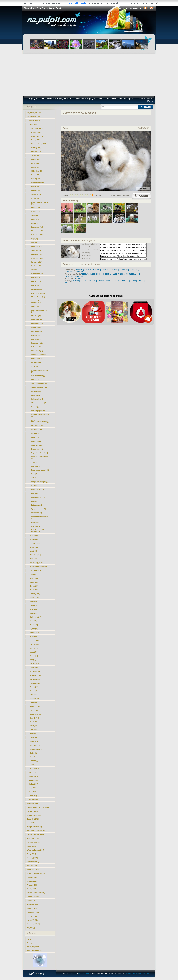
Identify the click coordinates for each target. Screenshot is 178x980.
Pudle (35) (35, 219)
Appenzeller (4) (37, 445)
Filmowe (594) (32, 885)
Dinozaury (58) (34, 796)
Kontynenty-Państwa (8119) (37, 831)
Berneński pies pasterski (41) (40, 203)
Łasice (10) (34, 710)
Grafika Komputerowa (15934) (38, 807)
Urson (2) (33, 765)
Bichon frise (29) (37, 231)
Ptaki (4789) (33, 772)
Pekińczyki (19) (37, 289)
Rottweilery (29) (37, 235)
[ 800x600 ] (96, 270)
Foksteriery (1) (37, 513)
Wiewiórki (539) (35, 555)
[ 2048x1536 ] (79, 272)
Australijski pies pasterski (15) (37, 302)
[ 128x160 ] (117, 281)
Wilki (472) (34, 559)
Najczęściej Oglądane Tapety (120, 99)
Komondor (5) (36, 441)
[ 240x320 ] (92, 281)
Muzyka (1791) (32, 866)
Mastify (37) (36, 212)
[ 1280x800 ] (95, 274)
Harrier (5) (35, 437)
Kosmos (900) (32, 877)
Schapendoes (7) (37, 399)
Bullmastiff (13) (37, 320)
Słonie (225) (34, 582)
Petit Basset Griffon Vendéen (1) (38, 531)
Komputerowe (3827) (35, 842)
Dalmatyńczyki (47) (38, 183)
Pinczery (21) (36, 281)
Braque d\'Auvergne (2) (40, 482)
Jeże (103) (34, 609)
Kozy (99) (33, 621)
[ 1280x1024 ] (124, 270)
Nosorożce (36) (35, 675)
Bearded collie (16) (38, 293)
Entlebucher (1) (37, 505)
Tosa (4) (34, 462)
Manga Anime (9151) (34, 827)
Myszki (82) (34, 629)
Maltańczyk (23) (37, 258)
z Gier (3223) (32, 846)
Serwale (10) (34, 718)
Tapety (30, 943)
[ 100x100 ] (141, 281)
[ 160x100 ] (109, 281)
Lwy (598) (33, 551)
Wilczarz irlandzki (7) (39, 403)
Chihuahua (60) (37, 171)
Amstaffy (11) (36, 339)
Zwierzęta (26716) (33, 117)
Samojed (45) (36, 194)
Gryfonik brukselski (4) (40, 453)
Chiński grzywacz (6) (39, 411)
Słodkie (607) (33, 784)
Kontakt (136, 973)
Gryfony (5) (35, 433)
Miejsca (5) (31, 928)
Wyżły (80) (35, 163)
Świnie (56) (34, 656)
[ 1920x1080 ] (134, 274)
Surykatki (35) (35, 679)
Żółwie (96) (34, 625)
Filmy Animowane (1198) (36, 873)
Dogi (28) (35, 239)
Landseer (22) (36, 266)
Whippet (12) (36, 335)
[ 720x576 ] (88, 270)
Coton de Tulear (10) (39, 355)
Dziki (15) (33, 695)
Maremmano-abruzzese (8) (40, 371)
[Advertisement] (89, 75)
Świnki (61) (34, 648)
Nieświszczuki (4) (36, 749)
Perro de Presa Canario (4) (40, 458)
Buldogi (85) (36, 159)
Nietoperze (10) (35, 714)
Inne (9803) (31, 823)
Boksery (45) (36, 190)
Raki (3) (33, 757)
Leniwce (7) (34, 737)
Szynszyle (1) (35, 768)
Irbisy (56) (34, 652)
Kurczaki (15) (35, 699)
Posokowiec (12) (37, 331)
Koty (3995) (34, 535)
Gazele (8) (34, 730)
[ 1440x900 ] (104, 274)
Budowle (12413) (33, 819)
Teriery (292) (36, 140)
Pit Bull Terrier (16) (38, 297)
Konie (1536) (34, 539)
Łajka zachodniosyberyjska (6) (40, 421)
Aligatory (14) (35, 706)
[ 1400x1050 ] (134, 270)
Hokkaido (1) (36, 526)
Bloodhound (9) (37, 359)
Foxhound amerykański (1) (40, 517)
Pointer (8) (35, 380)
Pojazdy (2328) (32, 858)
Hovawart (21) (36, 278)
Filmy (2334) (32, 854)
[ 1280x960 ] (114, 270)
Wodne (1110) (33, 780)
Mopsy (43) (35, 198)
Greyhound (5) (37, 430)
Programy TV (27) (33, 924)
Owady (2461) (33, 776)
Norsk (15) (35, 306)
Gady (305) (32, 788)
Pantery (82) (34, 633)
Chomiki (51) (34, 668)
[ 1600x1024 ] (114, 274)
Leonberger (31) (37, 227)
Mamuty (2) (34, 761)
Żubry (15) (34, 702)
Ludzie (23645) (32, 800)
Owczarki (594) (37, 132)
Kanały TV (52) (32, 920)
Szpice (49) (35, 175)
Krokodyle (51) (35, 671)
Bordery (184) (36, 148)
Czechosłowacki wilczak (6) (40, 415)
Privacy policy (146, 973)
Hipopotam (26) (35, 683)
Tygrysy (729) (35, 543)
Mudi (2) (34, 486)
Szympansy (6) (35, 745)
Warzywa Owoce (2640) (36, 850)
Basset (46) (35, 187)
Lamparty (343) (35, 570)
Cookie (128, 973)
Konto (150, 101)
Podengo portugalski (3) (40, 470)
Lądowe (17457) (34, 121)
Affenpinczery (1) (37, 489)
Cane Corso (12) (37, 327)
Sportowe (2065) (33, 862)
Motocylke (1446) (33, 869)
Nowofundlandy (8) (38, 376)
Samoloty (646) (33, 881)
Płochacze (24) (37, 254)
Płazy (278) (32, 792)
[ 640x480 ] (80, 270)
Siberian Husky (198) (39, 144)
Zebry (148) (34, 586)
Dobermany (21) (37, 274)
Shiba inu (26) (36, 250)
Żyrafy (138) (34, 590)
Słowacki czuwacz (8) (39, 387)
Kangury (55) (35, 660)
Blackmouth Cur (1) (38, 497)
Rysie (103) (34, 613)
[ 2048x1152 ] (79, 276)
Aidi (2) (34, 478)
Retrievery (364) (37, 136)
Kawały (30, 939)
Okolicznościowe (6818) (36, 835)
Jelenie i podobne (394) (38, 567)
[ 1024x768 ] (105, 270)
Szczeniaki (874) (37, 128)
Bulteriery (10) (36, 347)
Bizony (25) (34, 687)
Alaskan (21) (36, 270)
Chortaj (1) (35, 501)
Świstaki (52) (35, 664)
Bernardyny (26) (37, 246)
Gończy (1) (35, 522)
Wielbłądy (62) (35, 644)
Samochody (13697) (34, 815)
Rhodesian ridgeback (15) (39, 311)
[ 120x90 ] (133, 281)
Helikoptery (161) (33, 912)
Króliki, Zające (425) (37, 563)
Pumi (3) (34, 474)
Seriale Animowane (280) (36, 893)
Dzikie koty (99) (35, 617)
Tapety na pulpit (33, 947)
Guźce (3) (33, 753)
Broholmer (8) (36, 362)
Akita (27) (35, 243)
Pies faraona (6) (37, 426)
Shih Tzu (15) (36, 316)
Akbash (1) (35, 493)
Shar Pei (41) (36, 208)
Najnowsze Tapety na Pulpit (89, 99)
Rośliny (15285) (33, 811)
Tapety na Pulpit (36, 99)
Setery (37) (35, 215)
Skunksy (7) (34, 741)
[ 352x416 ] (76, 281)
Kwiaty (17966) (32, 803)
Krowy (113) (34, 598)
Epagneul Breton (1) (39, 509)
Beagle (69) (35, 167)
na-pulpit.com (84, 973)
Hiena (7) (33, 734)
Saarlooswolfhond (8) (39, 383)
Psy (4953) (34, 124)
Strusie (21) (34, 691)
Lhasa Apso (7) (37, 391)
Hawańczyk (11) (37, 343)
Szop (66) (33, 636)
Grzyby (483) (32, 889)
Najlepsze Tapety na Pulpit (59, 99)
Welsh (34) (35, 223)
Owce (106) (34, 605)
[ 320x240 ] (84, 281)
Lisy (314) (33, 574)
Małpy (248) (34, 578)
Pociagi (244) (32, 901)
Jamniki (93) (36, 155)
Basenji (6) (35, 407)
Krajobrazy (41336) (34, 113)
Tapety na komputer (34, 951)
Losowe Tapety (145, 99)
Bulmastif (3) (36, 466)
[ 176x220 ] (100, 281)
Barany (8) (34, 726)
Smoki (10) (34, 722)
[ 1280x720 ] (86, 274)
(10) (37, 351)
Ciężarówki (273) (33, 897)
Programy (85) (32, 916)
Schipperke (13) (37, 324)
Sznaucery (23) (37, 262)
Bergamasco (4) (37, 449)
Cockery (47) (36, 179)
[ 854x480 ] (78, 278)
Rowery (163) (32, 908)
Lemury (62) (34, 640)
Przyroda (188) (32, 904)
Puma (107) (34, 602)
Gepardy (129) (35, 594)
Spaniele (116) (36, 152)
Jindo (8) (34, 366)
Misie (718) (34, 547)
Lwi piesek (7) (36, 395)
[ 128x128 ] (125, 281)
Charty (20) (35, 285)
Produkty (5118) (33, 838)
